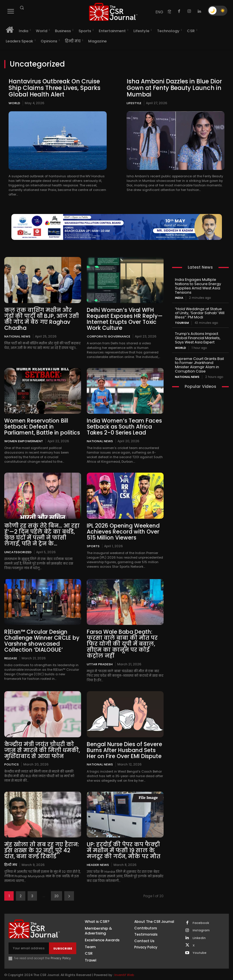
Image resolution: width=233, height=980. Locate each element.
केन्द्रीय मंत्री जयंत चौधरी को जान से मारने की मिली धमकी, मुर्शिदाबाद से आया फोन (43, 744)
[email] (29, 941)
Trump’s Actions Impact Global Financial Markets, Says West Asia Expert (197, 335)
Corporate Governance (109, 334)
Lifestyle (134, 102)
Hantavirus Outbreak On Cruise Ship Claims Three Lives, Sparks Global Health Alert (53, 88)
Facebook (201, 915)
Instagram (201, 923)
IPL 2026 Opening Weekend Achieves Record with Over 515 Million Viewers (121, 529)
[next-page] (69, 889)
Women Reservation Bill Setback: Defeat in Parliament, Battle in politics (40, 425)
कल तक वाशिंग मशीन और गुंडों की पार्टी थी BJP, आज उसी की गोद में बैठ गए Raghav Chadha (42, 315)
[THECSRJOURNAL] (113, 12)
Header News (98, 857)
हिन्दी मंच (11, 857)
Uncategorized (18, 548)
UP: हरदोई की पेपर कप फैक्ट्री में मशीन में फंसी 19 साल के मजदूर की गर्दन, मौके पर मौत (124, 844)
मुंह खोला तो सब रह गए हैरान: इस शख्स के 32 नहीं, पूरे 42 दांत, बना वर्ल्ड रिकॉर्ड (42, 844)
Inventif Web (124, 967)
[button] (22, 8)
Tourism (182, 320)
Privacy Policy (61, 951)
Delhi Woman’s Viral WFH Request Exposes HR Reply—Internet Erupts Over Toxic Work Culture (122, 318)
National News (17, 329)
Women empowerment (24, 438)
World (14, 102)
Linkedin (199, 930)
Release (11, 653)
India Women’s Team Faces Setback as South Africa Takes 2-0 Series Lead (122, 425)
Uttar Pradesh (100, 658)
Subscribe (63, 941)
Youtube (200, 945)
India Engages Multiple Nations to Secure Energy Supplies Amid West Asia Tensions (196, 285)
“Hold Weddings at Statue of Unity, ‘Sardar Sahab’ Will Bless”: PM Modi (200, 311)
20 (56, 889)
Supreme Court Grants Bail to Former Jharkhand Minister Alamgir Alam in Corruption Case (200, 361)
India (179, 296)
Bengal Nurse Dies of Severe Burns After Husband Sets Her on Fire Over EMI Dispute (125, 744)
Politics (12, 758)
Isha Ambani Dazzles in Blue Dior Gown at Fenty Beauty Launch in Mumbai (172, 88)
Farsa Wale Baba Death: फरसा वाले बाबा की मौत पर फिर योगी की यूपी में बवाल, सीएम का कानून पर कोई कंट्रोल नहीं (125, 639)
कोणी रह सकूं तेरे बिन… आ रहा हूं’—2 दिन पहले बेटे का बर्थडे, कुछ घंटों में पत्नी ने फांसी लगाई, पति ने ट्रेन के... (42, 531)
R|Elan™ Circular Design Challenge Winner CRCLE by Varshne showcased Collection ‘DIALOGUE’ (39, 636)
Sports (93, 542)
